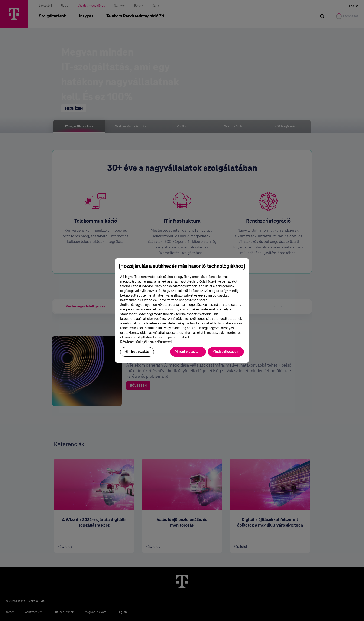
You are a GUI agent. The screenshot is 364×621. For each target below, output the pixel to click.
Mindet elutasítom (188, 352)
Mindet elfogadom (226, 352)
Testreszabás (137, 352)
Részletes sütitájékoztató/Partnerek (146, 342)
